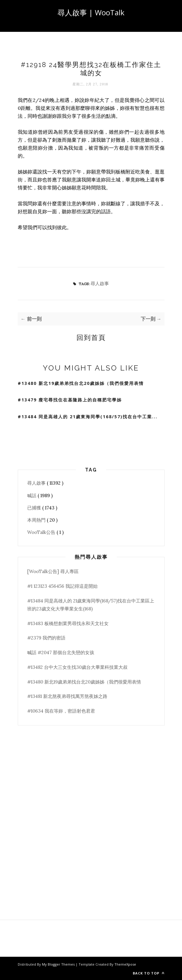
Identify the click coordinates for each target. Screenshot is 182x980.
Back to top (149, 973)
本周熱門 (37, 520)
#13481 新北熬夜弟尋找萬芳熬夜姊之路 (67, 696)
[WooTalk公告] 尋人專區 (53, 571)
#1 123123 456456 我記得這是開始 (62, 586)
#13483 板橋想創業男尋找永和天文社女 (68, 623)
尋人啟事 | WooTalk (91, 12)
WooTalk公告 (42, 532)
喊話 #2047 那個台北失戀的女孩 (61, 652)
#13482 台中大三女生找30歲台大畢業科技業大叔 (77, 667)
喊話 (32, 496)
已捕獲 (35, 508)
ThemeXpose (125, 964)
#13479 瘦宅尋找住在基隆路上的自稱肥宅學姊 (70, 400)
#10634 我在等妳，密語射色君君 (61, 711)
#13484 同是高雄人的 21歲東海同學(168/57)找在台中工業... (88, 417)
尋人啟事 (100, 283)
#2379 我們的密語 (46, 638)
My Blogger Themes (59, 964)
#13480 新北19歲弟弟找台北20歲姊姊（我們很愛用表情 (81, 383)
